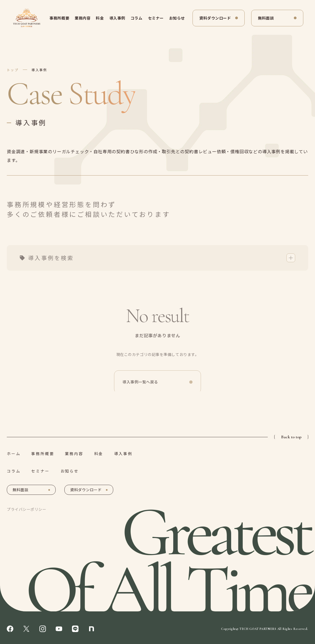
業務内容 (83, 18)
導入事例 (117, 18)
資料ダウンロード (215, 18)
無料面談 (266, 18)
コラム (137, 18)
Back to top (291, 437)
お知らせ (177, 18)
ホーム (14, 454)
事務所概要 (59, 18)
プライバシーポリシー (27, 509)
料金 (100, 18)
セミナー (156, 18)
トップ (13, 70)
